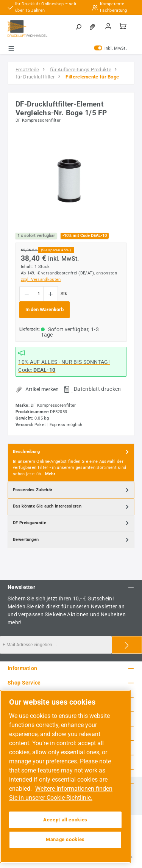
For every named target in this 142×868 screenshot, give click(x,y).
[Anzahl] (39, 294)
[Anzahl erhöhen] (51, 294)
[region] (71, 182)
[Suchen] (78, 27)
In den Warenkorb (44, 309)
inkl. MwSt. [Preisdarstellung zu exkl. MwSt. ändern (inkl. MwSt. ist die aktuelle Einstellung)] (110, 49)
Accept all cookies (65, 820)
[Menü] (11, 49)
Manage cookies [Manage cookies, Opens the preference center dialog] (65, 839)
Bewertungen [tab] (72, 540)
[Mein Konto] (108, 27)
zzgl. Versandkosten (41, 280)
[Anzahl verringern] (27, 294)
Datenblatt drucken (97, 389)
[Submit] (127, 645)
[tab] (71, 463)
